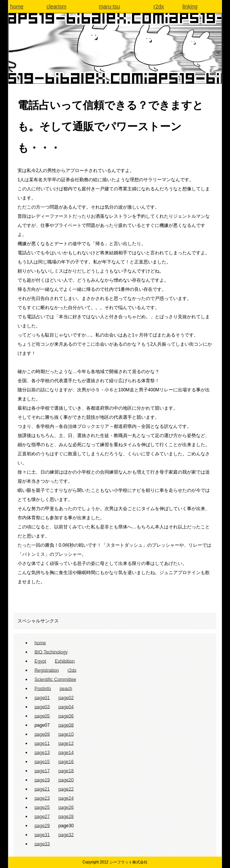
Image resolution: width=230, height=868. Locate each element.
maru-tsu (109, 6)
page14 (66, 752)
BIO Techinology (51, 652)
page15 (42, 761)
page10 (66, 734)
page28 (66, 816)
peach (66, 688)
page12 (66, 743)
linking (190, 6)
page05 (42, 716)
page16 (66, 761)
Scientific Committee (55, 679)
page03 (42, 707)
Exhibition (65, 661)
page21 (42, 789)
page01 (42, 697)
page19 (42, 780)
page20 (66, 780)
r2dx (159, 6)
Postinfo (43, 688)
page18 (66, 771)
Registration (47, 670)
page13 (42, 752)
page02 (66, 697)
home (17, 6)
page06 (66, 716)
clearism (56, 6)
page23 (42, 798)
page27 (42, 816)
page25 (42, 807)
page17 (42, 771)
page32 (66, 834)
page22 (66, 789)
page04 (66, 707)
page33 (42, 844)
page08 (66, 725)
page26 (66, 807)
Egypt (40, 661)
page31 (42, 834)
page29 (42, 825)
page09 (42, 734)
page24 (66, 798)
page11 (42, 743)
